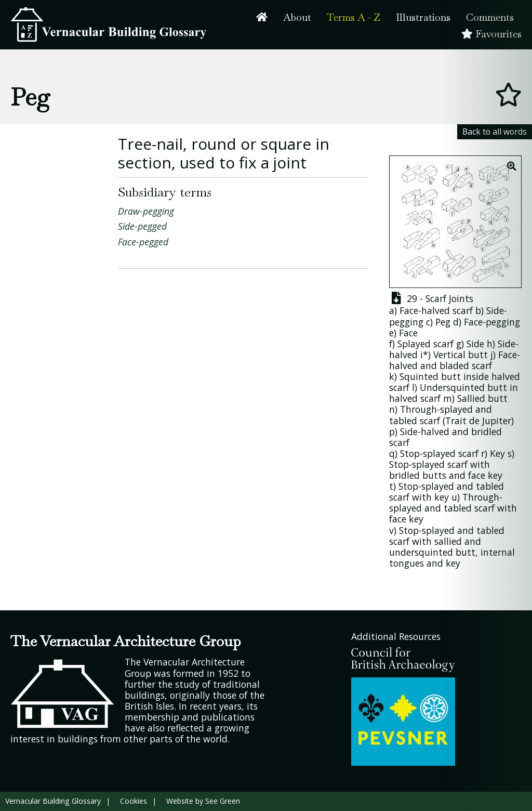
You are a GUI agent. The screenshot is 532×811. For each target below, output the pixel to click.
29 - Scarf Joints (431, 298)
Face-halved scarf (436, 310)
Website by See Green (203, 801)
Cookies (134, 801)
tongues (407, 563)
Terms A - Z (354, 17)
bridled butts (418, 475)
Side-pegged (142, 226)
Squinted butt (430, 376)
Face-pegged (143, 242)
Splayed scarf (425, 344)
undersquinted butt (432, 552)
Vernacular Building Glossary (53, 801)
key (416, 519)
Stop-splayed (426, 486)
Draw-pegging (146, 211)
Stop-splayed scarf (439, 453)
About (297, 17)
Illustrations (423, 17)
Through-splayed (436, 409)
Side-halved (425, 431)
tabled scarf (415, 421)
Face (408, 333)
